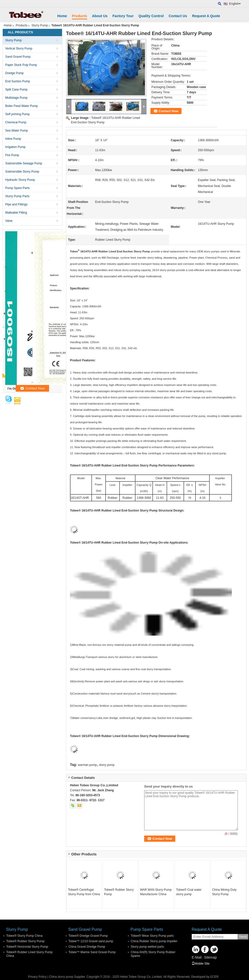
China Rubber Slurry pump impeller (154, 941)
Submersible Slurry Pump (22, 172)
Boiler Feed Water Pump (22, 106)
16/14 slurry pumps (163, 270)
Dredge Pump (14, 73)
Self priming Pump (17, 114)
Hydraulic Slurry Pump (20, 180)
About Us (100, 16)
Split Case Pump (16, 90)
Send (243, 937)
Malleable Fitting (16, 213)
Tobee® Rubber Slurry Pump (119, 892)
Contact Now (168, 111)
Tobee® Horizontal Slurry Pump (27, 947)
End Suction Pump (18, 81)
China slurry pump (61, 977)
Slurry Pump (40, 25)
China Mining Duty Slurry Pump (224, 892)
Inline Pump (13, 139)
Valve (9, 221)
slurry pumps (212, 251)
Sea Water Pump (17, 131)
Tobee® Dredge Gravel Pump (88, 936)
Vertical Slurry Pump (19, 48)
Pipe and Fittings (16, 204)
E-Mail (197, 957)
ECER (214, 977)
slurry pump (107, 765)
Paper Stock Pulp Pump (21, 65)
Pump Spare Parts (17, 188)
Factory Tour (123, 16)
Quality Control (151, 16)
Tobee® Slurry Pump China (24, 936)
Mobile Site (201, 964)
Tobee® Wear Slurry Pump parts (152, 936)
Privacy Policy (37, 977)
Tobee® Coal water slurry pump (189, 892)
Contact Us (178, 16)
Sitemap (210, 957)
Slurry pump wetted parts (147, 947)
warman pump (87, 765)
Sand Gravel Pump (18, 57)
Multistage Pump (16, 98)
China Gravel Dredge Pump (87, 947)
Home (62, 16)
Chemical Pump (16, 122)
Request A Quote (206, 16)
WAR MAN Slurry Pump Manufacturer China (156, 892)
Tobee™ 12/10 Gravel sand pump (91, 941)
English (235, 4)
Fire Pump (12, 155)
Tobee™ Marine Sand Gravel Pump (92, 952)
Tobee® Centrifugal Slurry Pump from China (84, 892)
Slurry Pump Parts (17, 196)
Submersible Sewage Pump (24, 163)
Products (80, 16)
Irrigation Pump (15, 147)
